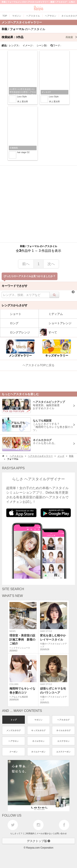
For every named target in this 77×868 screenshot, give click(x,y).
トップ (14, 720)
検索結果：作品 (39, 37)
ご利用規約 (29, 833)
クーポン (14, 752)
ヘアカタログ (63, 720)
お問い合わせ (61, 833)
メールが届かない (45, 833)
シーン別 (42, 45)
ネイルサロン (38, 741)
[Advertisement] (38, 204)
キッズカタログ (38, 730)
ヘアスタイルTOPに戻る (38, 365)
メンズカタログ (14, 730)
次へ (51, 264)
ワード (56, 45)
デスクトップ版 (39, 841)
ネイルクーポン (38, 752)
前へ (26, 264)
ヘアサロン (14, 741)
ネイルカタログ (63, 730)
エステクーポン (63, 752)
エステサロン (63, 741)
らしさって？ (16, 833)
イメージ (28, 45)
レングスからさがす (15, 305)
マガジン (38, 720)
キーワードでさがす (15, 286)
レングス (14, 45)
